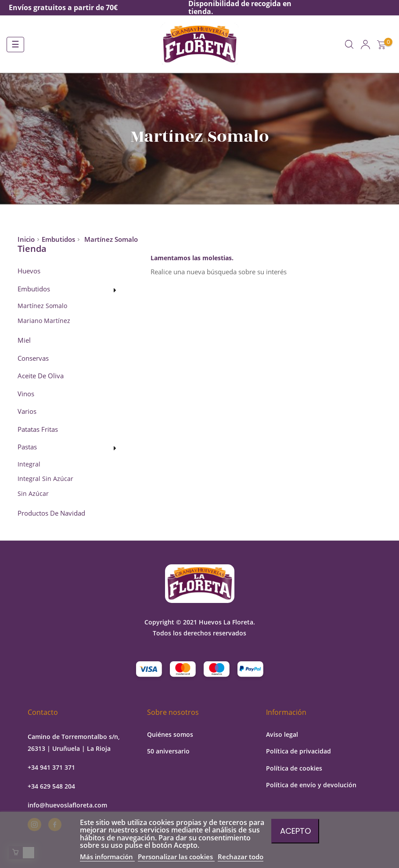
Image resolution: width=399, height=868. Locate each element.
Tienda (32, 249)
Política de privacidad (298, 751)
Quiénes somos (170, 734)
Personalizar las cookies (176, 857)
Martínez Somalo (42, 306)
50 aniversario (168, 751)
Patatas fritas (38, 430)
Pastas (27, 447)
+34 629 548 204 (51, 786)
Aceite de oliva (41, 376)
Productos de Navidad (51, 513)
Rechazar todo (241, 857)
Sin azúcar (33, 494)
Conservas (33, 359)
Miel (24, 341)
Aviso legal (282, 734)
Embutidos (34, 289)
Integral (29, 464)
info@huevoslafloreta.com (67, 805)
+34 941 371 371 (51, 767)
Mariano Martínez (44, 321)
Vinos (26, 394)
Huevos (29, 271)
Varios (27, 412)
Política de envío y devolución (311, 785)
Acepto (295, 831)
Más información (107, 857)
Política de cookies (294, 768)
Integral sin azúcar (45, 479)
